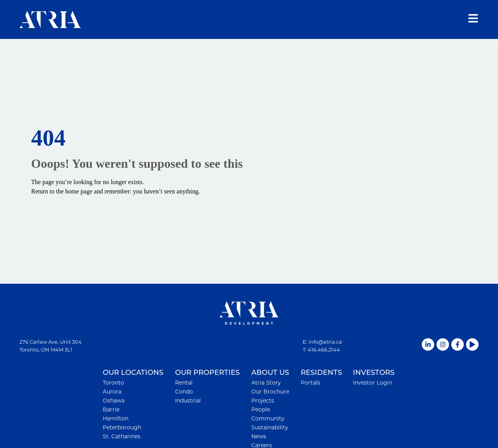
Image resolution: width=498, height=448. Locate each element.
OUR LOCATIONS (133, 373)
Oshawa (114, 401)
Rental (184, 383)
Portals (310, 383)
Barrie (111, 409)
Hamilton (116, 418)
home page (79, 191)
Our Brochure (270, 392)
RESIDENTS (321, 373)
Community (268, 418)
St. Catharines (122, 436)
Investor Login (373, 383)
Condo (184, 392)
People (261, 409)
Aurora (112, 392)
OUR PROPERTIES (207, 373)
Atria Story (266, 383)
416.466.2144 (324, 350)
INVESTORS (374, 373)
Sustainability (270, 427)
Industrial (188, 401)
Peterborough (122, 427)
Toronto (113, 383)
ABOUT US (270, 373)
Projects (263, 401)
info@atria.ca (325, 342)
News (259, 436)
